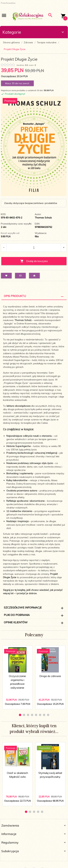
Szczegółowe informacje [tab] (23, 607)
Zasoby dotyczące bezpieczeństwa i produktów (31, 203)
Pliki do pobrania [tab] (17, 615)
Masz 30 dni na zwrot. (17, 83)
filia (37, 236)
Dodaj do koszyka (34, 261)
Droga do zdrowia (50, 676)
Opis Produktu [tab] (15, 296)
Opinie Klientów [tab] (16, 622)
